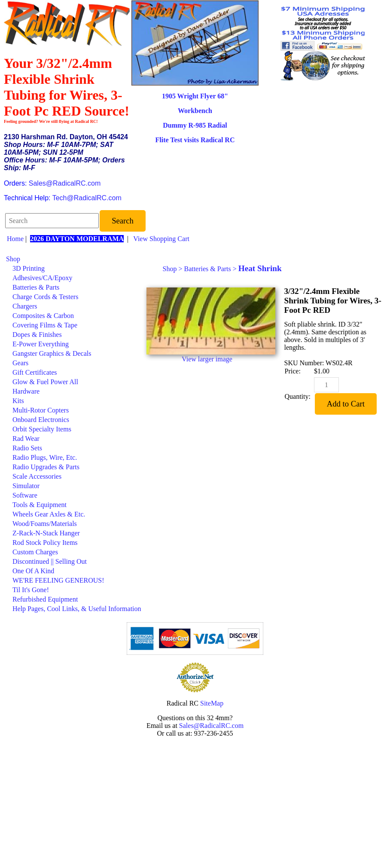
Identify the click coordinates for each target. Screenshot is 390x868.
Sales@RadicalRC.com (65, 183)
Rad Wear (26, 439)
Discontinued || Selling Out (50, 561)
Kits (18, 401)
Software (25, 495)
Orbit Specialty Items (42, 429)
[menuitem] (74, 259)
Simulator (26, 486)
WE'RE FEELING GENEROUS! (58, 580)
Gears (20, 363)
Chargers (25, 306)
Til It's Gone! (31, 590)
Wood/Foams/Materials (45, 524)
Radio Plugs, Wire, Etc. (45, 457)
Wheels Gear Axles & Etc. (49, 514)
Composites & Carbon (43, 316)
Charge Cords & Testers (45, 297)
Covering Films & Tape (45, 325)
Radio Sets (27, 448)
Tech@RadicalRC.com (87, 198)
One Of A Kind (33, 571)
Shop (13, 259)
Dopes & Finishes (37, 335)
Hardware (26, 391)
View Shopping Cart (161, 239)
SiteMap (212, 703)
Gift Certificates (35, 372)
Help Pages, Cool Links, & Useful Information (77, 609)
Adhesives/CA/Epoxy (43, 278)
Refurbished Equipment (45, 599)
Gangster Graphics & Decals (52, 353)
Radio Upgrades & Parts (46, 467)
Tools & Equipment (40, 505)
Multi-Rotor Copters (41, 410)
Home (15, 239)
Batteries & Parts (36, 287)
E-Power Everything (41, 344)
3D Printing (29, 268)
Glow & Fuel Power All (45, 382)
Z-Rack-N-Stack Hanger (46, 533)
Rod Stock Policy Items (45, 542)
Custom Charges (35, 552)
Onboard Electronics (41, 420)
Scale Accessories (37, 476)
